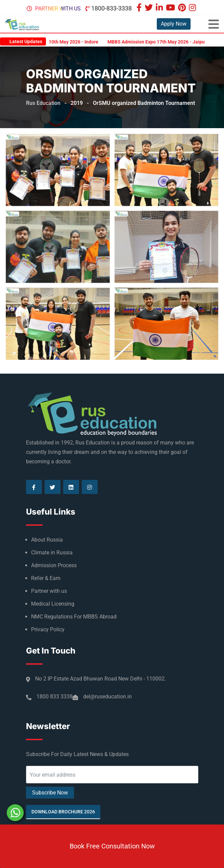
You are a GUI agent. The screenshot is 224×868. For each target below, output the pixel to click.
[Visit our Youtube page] (171, 8)
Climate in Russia (52, 553)
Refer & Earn (46, 578)
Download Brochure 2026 (63, 812)
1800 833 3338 (55, 697)
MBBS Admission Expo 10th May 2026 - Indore (53, 42)
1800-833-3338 (111, 8)
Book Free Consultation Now (112, 846)
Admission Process (54, 565)
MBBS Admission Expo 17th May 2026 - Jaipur (161, 42)
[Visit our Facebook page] (140, 8)
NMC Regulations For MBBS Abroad (74, 617)
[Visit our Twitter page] (150, 8)
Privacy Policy (48, 629)
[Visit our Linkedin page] (160, 8)
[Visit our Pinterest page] (183, 8)
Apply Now (174, 24)
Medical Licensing (53, 604)
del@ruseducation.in (107, 697)
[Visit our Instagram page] (193, 8)
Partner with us (58, 9)
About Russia (47, 540)
